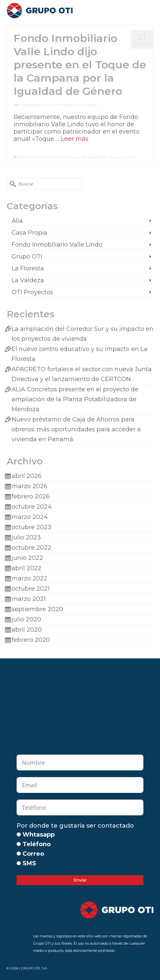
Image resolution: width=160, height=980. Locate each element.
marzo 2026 (29, 486)
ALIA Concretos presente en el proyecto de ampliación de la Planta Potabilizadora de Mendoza (75, 399)
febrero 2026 (31, 496)
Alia (17, 221)
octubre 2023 (31, 527)
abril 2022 (27, 568)
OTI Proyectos (32, 292)
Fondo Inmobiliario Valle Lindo (70, 105)
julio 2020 (26, 619)
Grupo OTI (78, 157)
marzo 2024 (30, 517)
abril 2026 (27, 476)
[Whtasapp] (19, 834)
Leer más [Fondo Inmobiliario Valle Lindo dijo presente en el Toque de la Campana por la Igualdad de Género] (75, 139)
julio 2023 (26, 537)
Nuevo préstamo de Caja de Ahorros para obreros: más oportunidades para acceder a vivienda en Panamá (76, 429)
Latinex (129, 157)
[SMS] (19, 863)
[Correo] (19, 854)
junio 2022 (27, 558)
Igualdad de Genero (105, 157)
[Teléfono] (19, 844)
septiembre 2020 (37, 609)
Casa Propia (29, 233)
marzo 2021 (29, 599)
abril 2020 (27, 630)
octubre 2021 (31, 589)
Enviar (80, 880)
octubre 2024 (32, 507)
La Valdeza (28, 280)
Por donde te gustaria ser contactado (75, 826)
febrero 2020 (31, 640)
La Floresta (28, 268)
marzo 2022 (29, 578)
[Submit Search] (12, 184)
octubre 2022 (31, 548)
